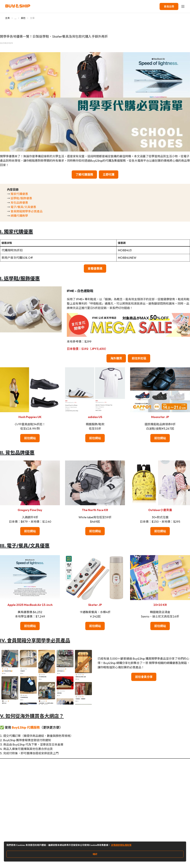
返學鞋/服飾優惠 (21, 198)
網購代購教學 (19, 216)
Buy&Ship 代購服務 (26, 727)
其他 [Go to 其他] (23, 18)
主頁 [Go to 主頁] (8, 18)
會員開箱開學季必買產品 (27, 211)
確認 (95, 854)
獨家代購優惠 (19, 194)
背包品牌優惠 (19, 203)
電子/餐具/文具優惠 (23, 207)
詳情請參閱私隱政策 (121, 845)
